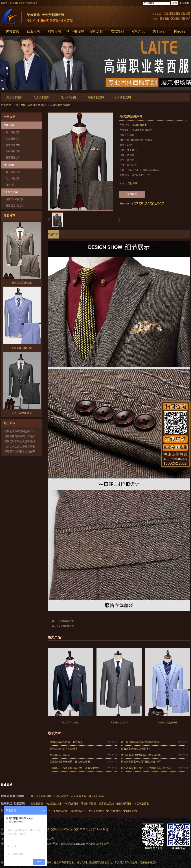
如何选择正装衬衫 (60, 755)
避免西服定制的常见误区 (64, 749)
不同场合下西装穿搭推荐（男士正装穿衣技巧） (76, 768)
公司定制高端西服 (65, 621)
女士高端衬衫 (96, 811)
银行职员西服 (124, 804)
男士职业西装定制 (41, 796)
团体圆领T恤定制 (15, 206)
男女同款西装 (96, 796)
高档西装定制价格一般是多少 (66, 742)
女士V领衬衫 (113, 811)
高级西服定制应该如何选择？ (21, 436)
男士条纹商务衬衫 (58, 811)
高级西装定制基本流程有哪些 (21, 452)
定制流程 (96, 31)
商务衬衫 (10, 185)
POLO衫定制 (75, 31)
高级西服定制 (96, 97)
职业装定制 (106, 863)
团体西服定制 (123, 97)
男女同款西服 (69, 97)
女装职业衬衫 (131, 811)
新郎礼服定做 (61, 796)
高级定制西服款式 (65, 626)
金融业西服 (37, 804)
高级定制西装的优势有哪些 (20, 441)
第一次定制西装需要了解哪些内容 (140, 742)
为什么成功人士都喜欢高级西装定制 (25, 447)
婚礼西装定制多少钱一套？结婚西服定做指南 (146, 768)
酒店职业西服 (106, 804)
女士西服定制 (41, 97)
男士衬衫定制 (13, 172)
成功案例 (117, 31)
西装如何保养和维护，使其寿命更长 (70, 762)
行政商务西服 (71, 804)
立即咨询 (132, 194)
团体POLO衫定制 (15, 199)
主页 (16, 105)
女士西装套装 (78, 796)
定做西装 (133, 183)
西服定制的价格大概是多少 (136, 749)
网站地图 (185, 3)
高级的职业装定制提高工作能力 (22, 431)
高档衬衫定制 (78, 811)
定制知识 (138, 31)
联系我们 (103, 829)
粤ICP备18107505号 (97, 844)
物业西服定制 (53, 804)
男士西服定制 (14, 97)
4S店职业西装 (142, 804)
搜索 (175, 3)
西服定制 (34, 31)
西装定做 (130, 863)
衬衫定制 (54, 31)
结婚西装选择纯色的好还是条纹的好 (141, 755)
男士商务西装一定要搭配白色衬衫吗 (141, 762)
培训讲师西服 (89, 804)
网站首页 (13, 31)
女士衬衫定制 (13, 178)
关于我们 (159, 31)
